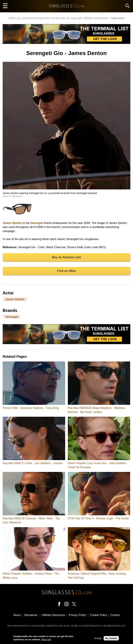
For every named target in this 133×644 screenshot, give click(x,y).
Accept (98, 638)
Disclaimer (31, 615)
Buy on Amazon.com (66, 257)
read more (118, 18)
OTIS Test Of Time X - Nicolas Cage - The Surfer (98, 518)
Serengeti (37, 223)
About (17, 615)
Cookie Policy (99, 615)
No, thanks (111, 638)
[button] (66, 188)
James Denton (12, 223)
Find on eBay (66, 271)
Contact (115, 615)
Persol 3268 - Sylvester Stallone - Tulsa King (31, 408)
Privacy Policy (78, 615)
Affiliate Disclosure (53, 615)
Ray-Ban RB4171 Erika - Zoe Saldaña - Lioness (33, 463)
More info (46, 640)
